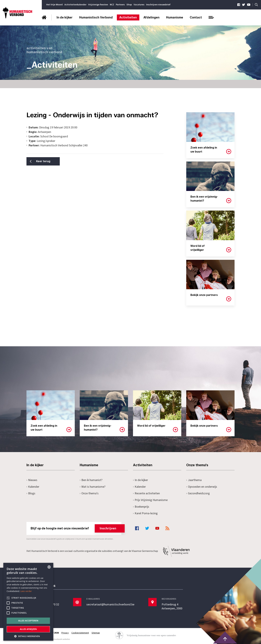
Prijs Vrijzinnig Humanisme (150, 500)
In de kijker (65, 17)
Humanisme (175, 17)
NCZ (112, 5)
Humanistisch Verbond (96, 17)
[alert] (28, 602)
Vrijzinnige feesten (98, 5)
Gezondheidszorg (198, 493)
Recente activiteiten (146, 493)
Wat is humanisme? (93, 487)
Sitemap (96, 633)
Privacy (65, 633)
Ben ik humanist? (91, 480)
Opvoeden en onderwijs (202, 487)
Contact (196, 17)
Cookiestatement (80, 633)
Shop (129, 5)
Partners (120, 5)
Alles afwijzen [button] (28, 629)
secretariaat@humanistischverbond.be (110, 605)
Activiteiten (128, 17)
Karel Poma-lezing (145, 513)
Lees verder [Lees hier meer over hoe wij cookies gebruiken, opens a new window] (26, 591)
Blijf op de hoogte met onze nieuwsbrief (76, 528)
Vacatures (139, 5)
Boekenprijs (141, 507)
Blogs (31, 493)
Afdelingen (151, 17)
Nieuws (32, 480)
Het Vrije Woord (54, 5)
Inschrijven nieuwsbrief (158, 5)
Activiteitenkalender (75, 5)
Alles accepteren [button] (28, 621)
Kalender (33, 487)
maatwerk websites (62, 639)
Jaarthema (194, 480)
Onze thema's (89, 493)
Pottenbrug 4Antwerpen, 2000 (172, 607)
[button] (28, 636)
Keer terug (43, 161)
